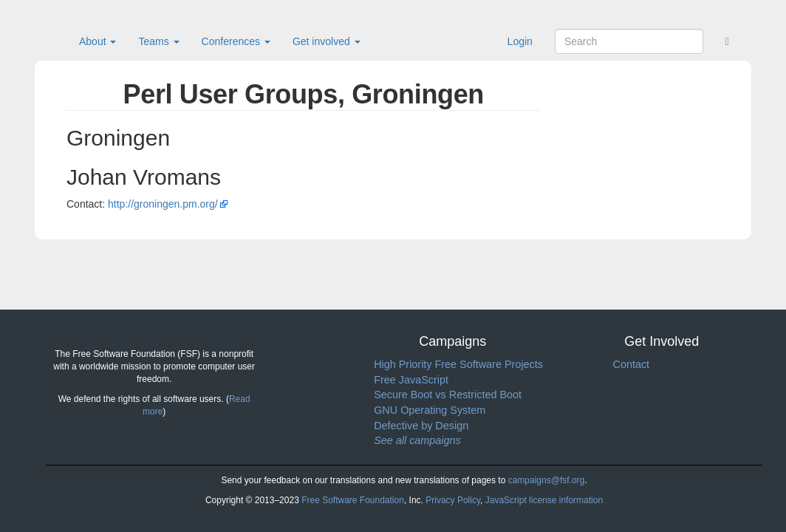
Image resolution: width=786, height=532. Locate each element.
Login (520, 41)
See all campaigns (417, 440)
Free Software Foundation (353, 500)
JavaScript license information (544, 500)
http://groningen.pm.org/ (163, 204)
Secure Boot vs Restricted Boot (448, 395)
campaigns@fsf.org (547, 480)
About (98, 41)
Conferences (236, 41)
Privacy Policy (453, 500)
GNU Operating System (430, 410)
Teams (158, 41)
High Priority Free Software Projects (458, 364)
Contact (631, 364)
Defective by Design (421, 426)
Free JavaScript (411, 380)
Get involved (327, 41)
